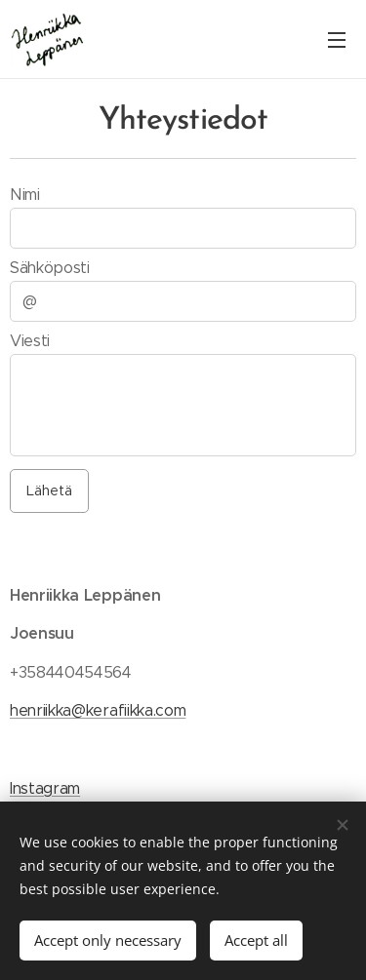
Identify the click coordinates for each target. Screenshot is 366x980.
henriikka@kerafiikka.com (98, 710)
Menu (337, 40)
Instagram (45, 787)
